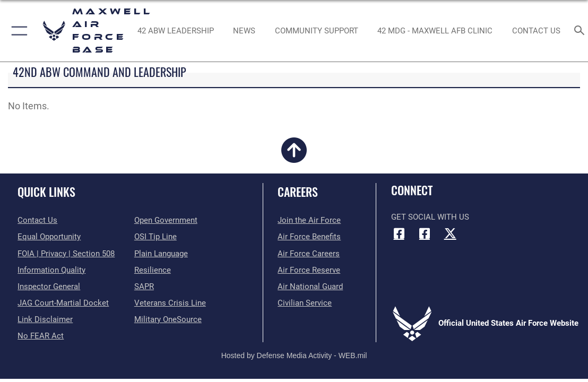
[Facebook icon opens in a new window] (399, 233)
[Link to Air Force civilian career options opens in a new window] (305, 303)
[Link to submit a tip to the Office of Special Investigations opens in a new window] (155, 237)
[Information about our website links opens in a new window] (45, 319)
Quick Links (46, 192)
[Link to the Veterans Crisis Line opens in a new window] (170, 303)
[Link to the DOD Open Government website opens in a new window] (166, 220)
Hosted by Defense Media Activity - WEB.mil (294, 355)
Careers (298, 192)
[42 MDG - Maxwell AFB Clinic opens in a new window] (435, 31)
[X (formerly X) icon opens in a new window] (450, 233)
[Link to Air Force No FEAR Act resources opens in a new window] (41, 336)
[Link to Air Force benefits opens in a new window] (309, 237)
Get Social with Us (430, 217)
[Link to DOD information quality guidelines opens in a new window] (51, 270)
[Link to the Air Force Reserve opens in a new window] (309, 270)
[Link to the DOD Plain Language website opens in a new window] (161, 254)
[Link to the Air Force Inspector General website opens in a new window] (49, 286)
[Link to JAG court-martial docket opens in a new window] (63, 303)
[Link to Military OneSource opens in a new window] (168, 319)
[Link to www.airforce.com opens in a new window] (309, 220)
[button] (17, 31)
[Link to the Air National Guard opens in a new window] (310, 286)
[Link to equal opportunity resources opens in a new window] (49, 237)
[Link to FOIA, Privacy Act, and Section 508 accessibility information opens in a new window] (66, 254)
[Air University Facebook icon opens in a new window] (425, 233)
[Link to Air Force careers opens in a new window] (309, 254)
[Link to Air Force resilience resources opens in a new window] (153, 270)
